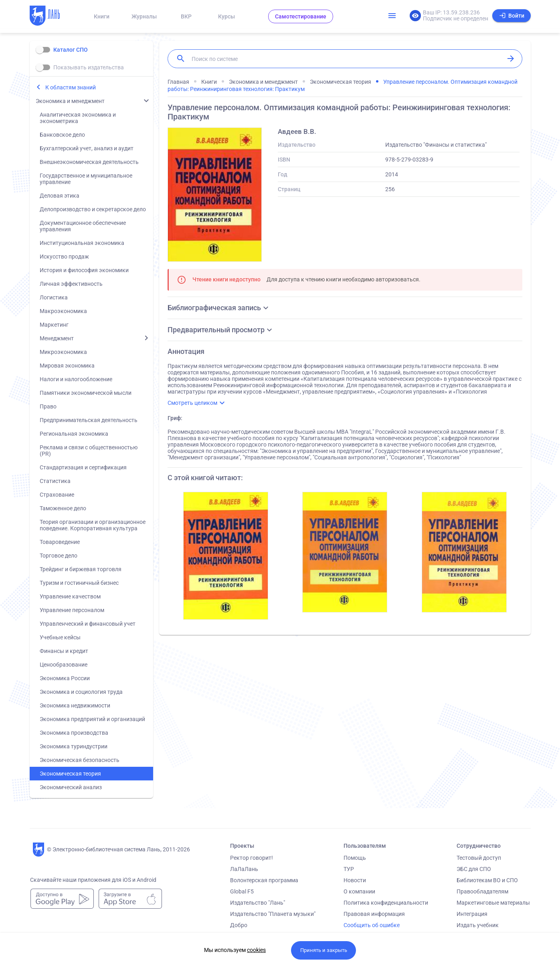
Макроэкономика (63, 311)
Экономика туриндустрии (74, 746)
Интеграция (472, 914)
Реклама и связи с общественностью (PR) (89, 451)
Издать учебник (478, 925)
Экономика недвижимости (75, 705)
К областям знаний (71, 87)
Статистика (55, 481)
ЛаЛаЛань (244, 869)
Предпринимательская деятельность (89, 420)
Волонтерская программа (264, 880)
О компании (359, 891)
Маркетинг (54, 325)
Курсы (226, 16)
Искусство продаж (64, 257)
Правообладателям (482, 891)
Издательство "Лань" (258, 903)
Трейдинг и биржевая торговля (81, 569)
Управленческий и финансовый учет (88, 624)
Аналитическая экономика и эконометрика (78, 118)
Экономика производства (74, 733)
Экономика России (65, 678)
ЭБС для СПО (474, 869)
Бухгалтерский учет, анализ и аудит (87, 148)
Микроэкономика (63, 352)
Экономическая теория (70, 774)
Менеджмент (57, 338)
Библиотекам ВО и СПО (487, 880)
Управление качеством (70, 596)
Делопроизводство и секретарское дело (93, 209)
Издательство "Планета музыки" (273, 914)
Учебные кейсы (60, 637)
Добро (239, 925)
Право (48, 406)
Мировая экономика (67, 366)
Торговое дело (59, 556)
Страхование (57, 495)
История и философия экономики (84, 270)
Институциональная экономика (82, 243)
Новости (355, 880)
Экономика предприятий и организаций (92, 719)
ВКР (186, 16)
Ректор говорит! (252, 858)
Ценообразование (64, 665)
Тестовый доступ (479, 858)
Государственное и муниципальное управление (86, 179)
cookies (256, 950)
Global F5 (242, 891)
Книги (102, 16)
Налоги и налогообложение (76, 379)
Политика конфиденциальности (386, 903)
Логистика (54, 297)
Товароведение (60, 542)
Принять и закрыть (324, 950)
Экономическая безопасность (80, 760)
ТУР (349, 869)
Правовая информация (374, 914)
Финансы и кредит (64, 651)
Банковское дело (62, 135)
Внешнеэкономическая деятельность (89, 162)
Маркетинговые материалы (493, 903)
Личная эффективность (71, 284)
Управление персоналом (72, 610)
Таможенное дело (63, 508)
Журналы (144, 16)
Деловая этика (60, 196)
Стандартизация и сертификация (83, 467)
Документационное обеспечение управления (83, 226)
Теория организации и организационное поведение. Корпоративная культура (93, 525)
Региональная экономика (74, 434)
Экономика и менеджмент (70, 101)
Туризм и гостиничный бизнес (79, 583)
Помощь (355, 858)
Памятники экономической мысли (86, 393)
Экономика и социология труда (81, 692)
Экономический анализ (71, 787)
